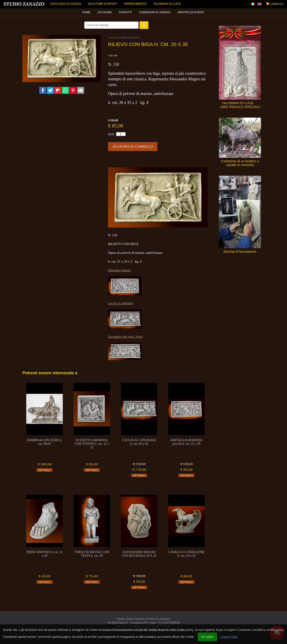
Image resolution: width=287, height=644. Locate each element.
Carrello (275, 4)
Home (86, 12)
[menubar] (143, 12)
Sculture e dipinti (103, 4)
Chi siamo (105, 12)
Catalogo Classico (65, 4)
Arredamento (135, 4)
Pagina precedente (124, 38)
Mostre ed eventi (191, 12)
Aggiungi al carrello (133, 147)
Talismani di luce (167, 4)
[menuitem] (87, 12)
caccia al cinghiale (121, 303)
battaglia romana (119, 270)
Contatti (125, 12)
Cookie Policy (229, 637)
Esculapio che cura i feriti (125, 337)
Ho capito (207, 637)
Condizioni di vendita (155, 12)
